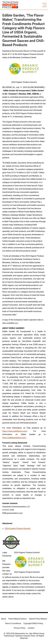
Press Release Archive (17, 619)
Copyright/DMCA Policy (33, 623)
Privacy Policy (20, 628)
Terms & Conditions (13, 623)
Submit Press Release (38, 619)
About (4, 619)
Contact (31, 628)
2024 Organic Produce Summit (18, 529)
